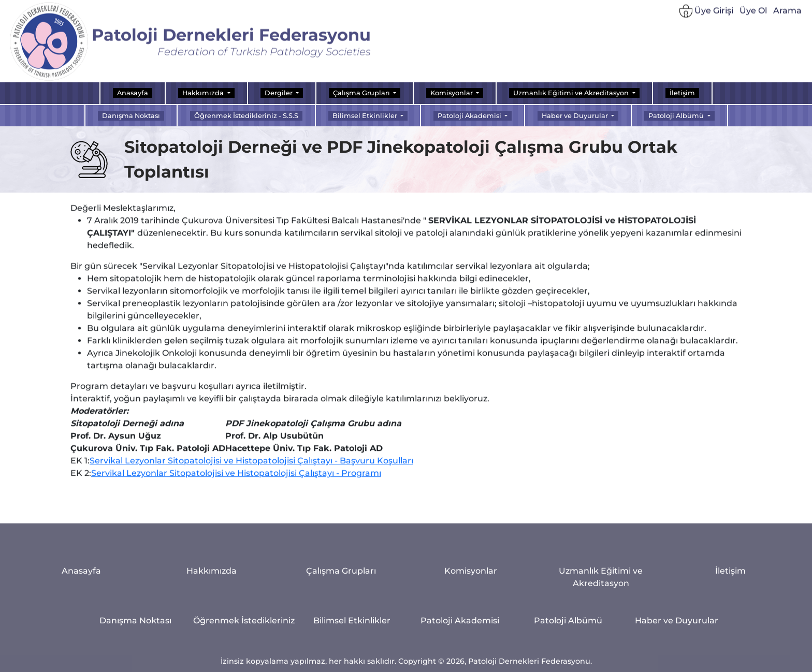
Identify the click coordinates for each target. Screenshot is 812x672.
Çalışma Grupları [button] (362, 93)
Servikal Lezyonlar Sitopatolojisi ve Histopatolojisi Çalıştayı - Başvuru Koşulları (251, 473)
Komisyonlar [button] (452, 93)
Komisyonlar (471, 618)
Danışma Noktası (131, 116)
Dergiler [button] (279, 93)
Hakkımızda (212, 618)
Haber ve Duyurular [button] (576, 116)
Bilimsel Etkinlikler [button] (366, 116)
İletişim (682, 93)
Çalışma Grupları (341, 618)
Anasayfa (133, 93)
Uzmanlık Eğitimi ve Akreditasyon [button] (572, 93)
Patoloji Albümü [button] (677, 116)
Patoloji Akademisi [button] (470, 116)
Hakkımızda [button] (204, 93)
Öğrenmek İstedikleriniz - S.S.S (246, 116)
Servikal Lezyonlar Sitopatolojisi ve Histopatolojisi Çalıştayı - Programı (236, 485)
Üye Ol (753, 15)
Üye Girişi (706, 15)
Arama (787, 15)
